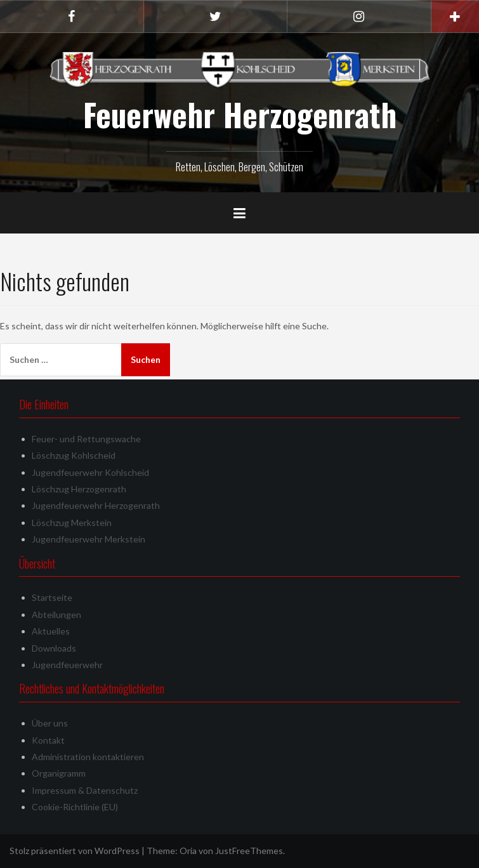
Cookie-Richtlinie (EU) (75, 807)
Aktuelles (51, 631)
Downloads (54, 648)
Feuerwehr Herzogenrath (240, 114)
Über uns (50, 723)
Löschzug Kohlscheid (74, 455)
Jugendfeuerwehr (67, 665)
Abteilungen (56, 615)
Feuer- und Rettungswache (86, 439)
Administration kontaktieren (88, 757)
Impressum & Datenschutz (85, 790)
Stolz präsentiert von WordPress (75, 851)
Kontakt (48, 740)
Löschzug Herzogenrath (79, 489)
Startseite (52, 597)
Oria (188, 851)
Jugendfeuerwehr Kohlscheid (90, 472)
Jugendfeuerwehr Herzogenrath (96, 505)
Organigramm (59, 773)
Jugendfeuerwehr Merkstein (89, 539)
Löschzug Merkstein (72, 523)
